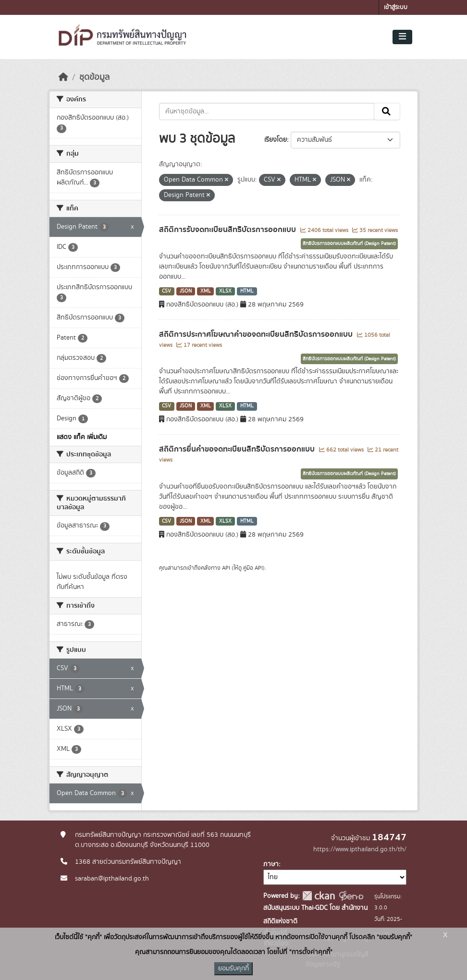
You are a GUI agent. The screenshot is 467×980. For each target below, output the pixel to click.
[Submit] (387, 111)
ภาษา (271, 864)
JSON (186, 291)
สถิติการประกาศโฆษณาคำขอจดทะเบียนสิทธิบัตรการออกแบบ (257, 334)
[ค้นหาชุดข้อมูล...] (267, 111)
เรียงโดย (276, 140)
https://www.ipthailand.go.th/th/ (360, 849)
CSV (166, 291)
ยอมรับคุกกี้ (233, 968)
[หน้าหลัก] (63, 77)
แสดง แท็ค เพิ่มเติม (82, 437)
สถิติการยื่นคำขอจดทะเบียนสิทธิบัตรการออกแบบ (238, 449)
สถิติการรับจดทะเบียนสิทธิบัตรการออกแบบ (228, 230)
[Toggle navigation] (402, 37)
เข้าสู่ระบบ (396, 7)
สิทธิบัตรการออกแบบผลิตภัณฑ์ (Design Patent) (349, 244)
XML (206, 291)
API (226, 568)
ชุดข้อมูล (94, 77)
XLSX (225, 291)
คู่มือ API (253, 568)
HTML (247, 291)
